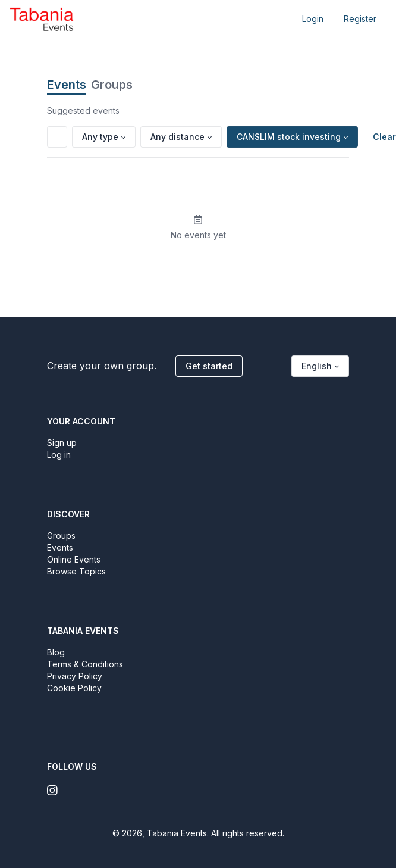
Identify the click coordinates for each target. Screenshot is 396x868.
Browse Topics (76, 571)
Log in (59, 455)
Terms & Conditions (85, 664)
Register (360, 19)
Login (313, 19)
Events (67, 85)
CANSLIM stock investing (289, 137)
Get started (209, 366)
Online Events (74, 559)
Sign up (62, 443)
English (317, 366)
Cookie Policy (74, 688)
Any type (100, 137)
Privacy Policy (75, 676)
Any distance (177, 137)
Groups (112, 85)
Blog (56, 652)
